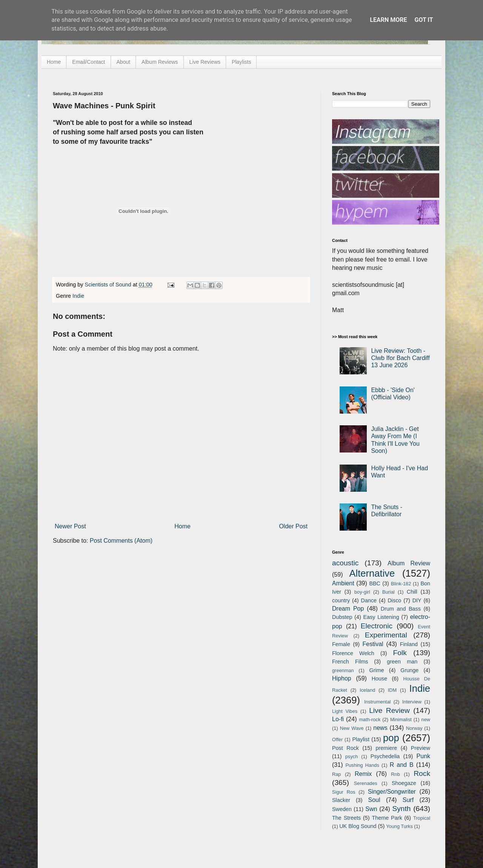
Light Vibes (345, 711)
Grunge (409, 670)
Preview (421, 748)
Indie (78, 296)
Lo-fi (338, 719)
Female (341, 644)
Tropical (422, 818)
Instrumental (377, 702)
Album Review (409, 563)
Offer (337, 739)
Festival (373, 644)
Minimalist (401, 719)
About (124, 62)
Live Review (389, 710)
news (380, 728)
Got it (424, 20)
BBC (375, 583)
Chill (412, 592)
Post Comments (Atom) (121, 541)
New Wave (352, 728)
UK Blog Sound (358, 826)
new (426, 719)
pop (391, 738)
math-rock (370, 719)
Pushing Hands (362, 765)
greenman (343, 670)
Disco (394, 600)
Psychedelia (385, 756)
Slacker (341, 800)
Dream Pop (348, 609)
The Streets (346, 818)
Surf (408, 800)
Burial (388, 592)
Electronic (377, 626)
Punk (423, 756)
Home (54, 62)
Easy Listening (381, 617)
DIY (417, 600)
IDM (392, 690)
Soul (374, 800)
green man (402, 662)
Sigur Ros (344, 792)
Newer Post (70, 526)
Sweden (342, 809)
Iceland (367, 690)
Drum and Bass (401, 609)
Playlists (241, 62)
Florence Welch (353, 653)
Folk (400, 653)
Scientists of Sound (109, 285)
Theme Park (387, 818)
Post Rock (345, 748)
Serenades (366, 783)
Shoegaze (404, 783)
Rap (336, 774)
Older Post (293, 526)
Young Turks (399, 826)
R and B (402, 765)
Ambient (343, 583)
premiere (387, 748)
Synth (401, 809)
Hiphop (342, 678)
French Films (350, 662)
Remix (363, 774)
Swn (371, 809)
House (380, 679)
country (341, 600)
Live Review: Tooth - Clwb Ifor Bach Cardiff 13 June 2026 (400, 358)
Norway (414, 728)
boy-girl (362, 592)
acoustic (345, 563)
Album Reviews (160, 62)
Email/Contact (88, 62)
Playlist (361, 739)
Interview (412, 702)
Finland (409, 644)
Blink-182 (401, 584)
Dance (369, 600)
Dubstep (342, 617)
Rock (422, 773)
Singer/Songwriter (392, 792)
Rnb (395, 774)
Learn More (388, 20)
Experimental (386, 635)
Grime (376, 670)
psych (351, 756)
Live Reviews (205, 62)
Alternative (372, 573)
